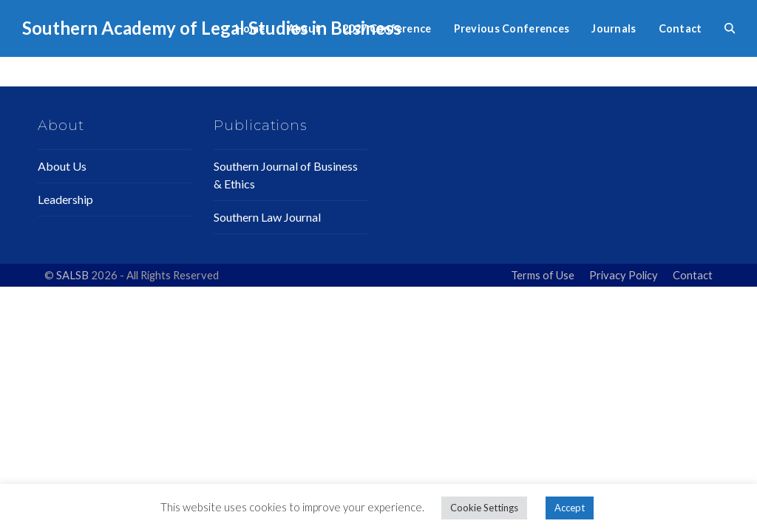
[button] (730, 28)
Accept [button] (570, 508)
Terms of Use (543, 275)
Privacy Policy (624, 275)
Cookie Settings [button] (484, 508)
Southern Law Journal (267, 217)
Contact (693, 275)
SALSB (74, 275)
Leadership (65, 199)
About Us (62, 166)
